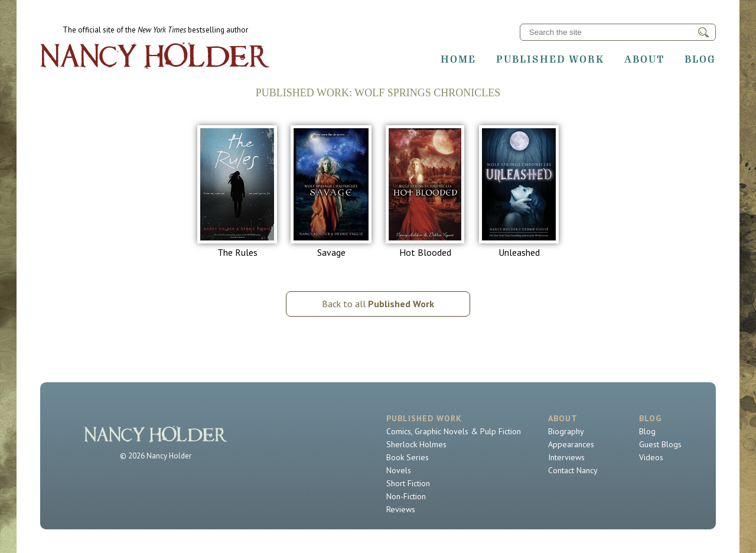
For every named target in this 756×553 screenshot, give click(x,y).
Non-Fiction (406, 496)
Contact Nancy (573, 470)
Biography (566, 431)
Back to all (378, 304)
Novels (399, 470)
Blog (700, 59)
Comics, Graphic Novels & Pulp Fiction (454, 431)
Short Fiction (408, 483)
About (644, 59)
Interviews (566, 457)
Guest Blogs (660, 444)
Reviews (401, 509)
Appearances (571, 444)
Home (458, 59)
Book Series (408, 457)
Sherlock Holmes (416, 444)
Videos (651, 457)
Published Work (550, 59)
